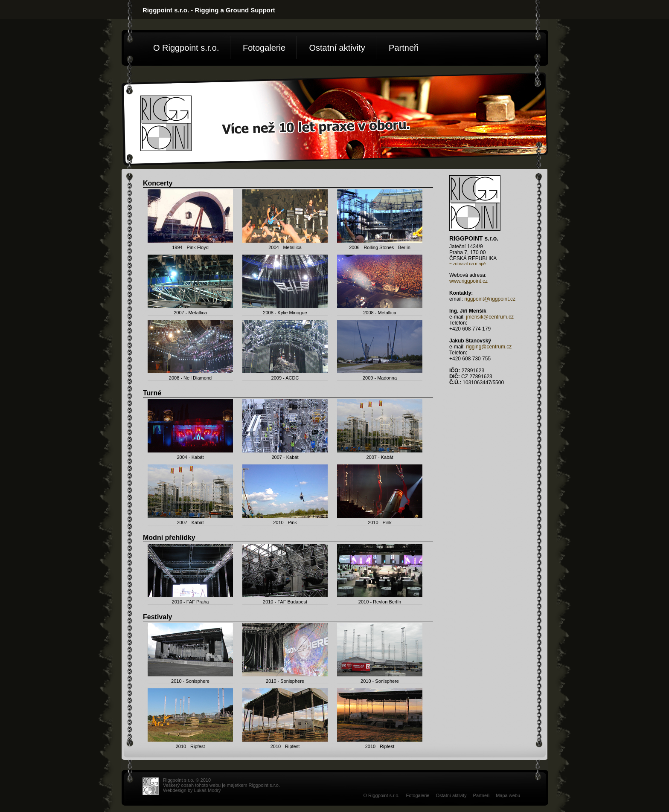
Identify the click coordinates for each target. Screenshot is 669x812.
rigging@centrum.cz (489, 347)
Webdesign (175, 790)
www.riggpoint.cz (468, 281)
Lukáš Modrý (208, 790)
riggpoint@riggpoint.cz (490, 299)
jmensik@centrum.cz (490, 317)
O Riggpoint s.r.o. (186, 48)
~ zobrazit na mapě (467, 264)
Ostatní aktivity (337, 48)
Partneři (404, 48)
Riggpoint (173, 780)
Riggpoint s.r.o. (264, 785)
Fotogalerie (264, 48)
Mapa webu (508, 795)
